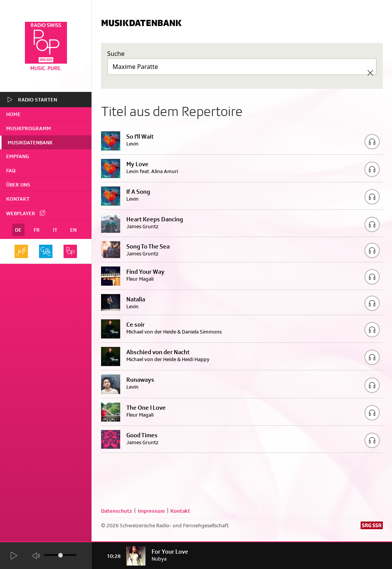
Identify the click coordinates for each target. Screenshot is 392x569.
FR (37, 230)
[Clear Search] (370, 73)
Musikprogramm (29, 128)
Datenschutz (117, 511)
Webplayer (26, 213)
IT (55, 230)
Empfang (18, 156)
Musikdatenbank (30, 142)
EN (73, 230)
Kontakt (18, 199)
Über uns (18, 185)
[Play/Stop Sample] (372, 142)
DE (18, 230)
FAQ (11, 170)
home (13, 114)
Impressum (151, 511)
